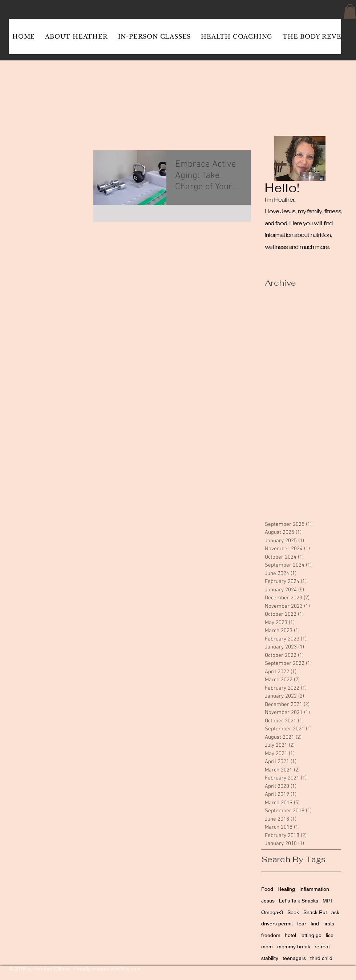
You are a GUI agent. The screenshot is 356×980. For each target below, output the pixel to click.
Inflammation (314, 889)
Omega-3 (272, 912)
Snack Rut (315, 912)
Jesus (268, 901)
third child (321, 958)
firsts (329, 924)
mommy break (294, 947)
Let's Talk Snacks (299, 901)
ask (335, 912)
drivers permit (277, 924)
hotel (290, 935)
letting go (311, 935)
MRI (327, 901)
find (315, 924)
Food (267, 889)
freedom (271, 935)
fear (302, 924)
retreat (322, 947)
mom (267, 947)
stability (270, 958)
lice (330, 935)
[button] (350, 11)
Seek (293, 912)
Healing (286, 889)
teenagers (294, 958)
